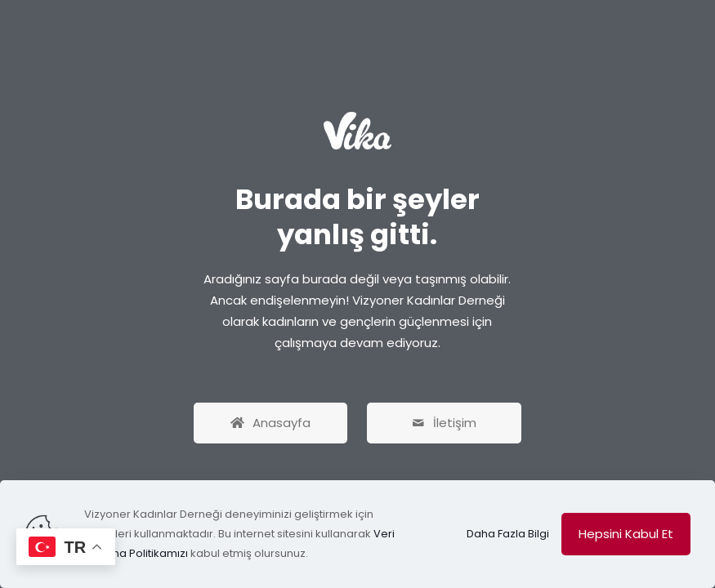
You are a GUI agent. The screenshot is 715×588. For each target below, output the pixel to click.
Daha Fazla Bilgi (508, 534)
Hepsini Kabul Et (626, 534)
